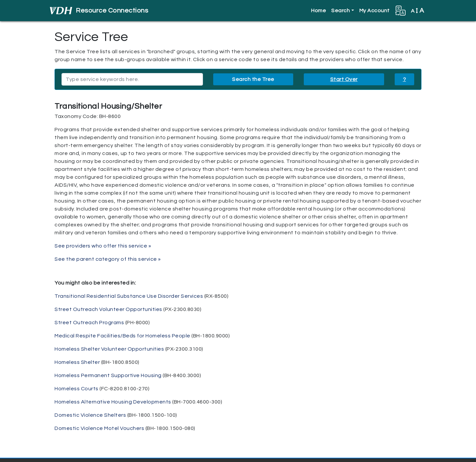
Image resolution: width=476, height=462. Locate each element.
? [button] (405, 79)
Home (318, 11)
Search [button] (340, 11)
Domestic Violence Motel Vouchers (99, 428)
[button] (400, 11)
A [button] (417, 11)
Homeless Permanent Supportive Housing (108, 375)
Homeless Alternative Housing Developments (113, 402)
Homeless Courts (77, 389)
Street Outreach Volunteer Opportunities (108, 309)
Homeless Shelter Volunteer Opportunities (109, 349)
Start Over (344, 79)
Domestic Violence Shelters (90, 415)
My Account (375, 11)
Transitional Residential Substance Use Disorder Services (129, 296)
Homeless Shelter (77, 362)
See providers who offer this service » (103, 246)
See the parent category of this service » (108, 259)
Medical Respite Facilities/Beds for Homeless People (122, 336)
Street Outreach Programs (89, 323)
